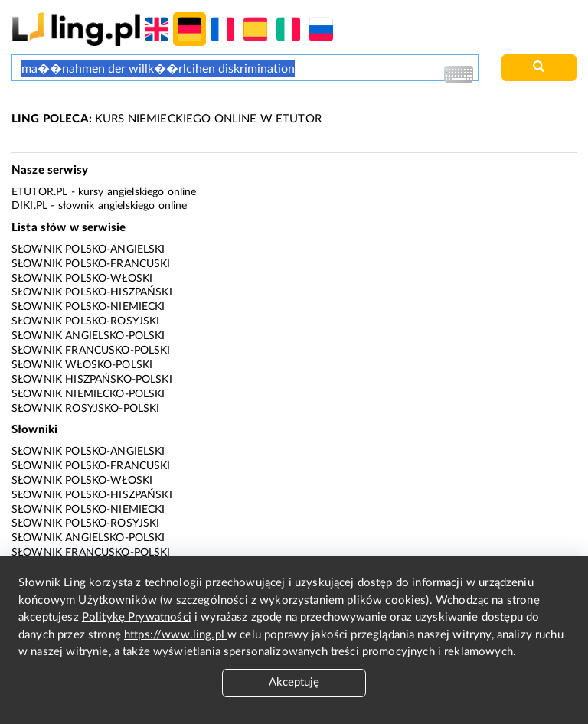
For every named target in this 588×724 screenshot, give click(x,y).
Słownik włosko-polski (82, 365)
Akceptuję (294, 682)
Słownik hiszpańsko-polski (92, 380)
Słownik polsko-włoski (82, 279)
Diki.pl (29, 206)
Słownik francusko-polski (91, 351)
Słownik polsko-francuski (91, 264)
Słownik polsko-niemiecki (88, 307)
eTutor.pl (39, 192)
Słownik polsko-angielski (88, 249)
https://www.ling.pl (176, 635)
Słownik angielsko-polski (88, 336)
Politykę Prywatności (137, 617)
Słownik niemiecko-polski (88, 394)
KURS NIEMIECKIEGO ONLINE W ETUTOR (167, 119)
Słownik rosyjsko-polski (85, 409)
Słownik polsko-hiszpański (92, 292)
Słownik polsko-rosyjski (85, 321)
